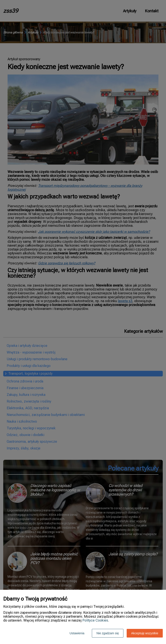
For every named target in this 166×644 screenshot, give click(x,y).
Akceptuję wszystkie (145, 633)
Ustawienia (77, 633)
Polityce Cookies (95, 620)
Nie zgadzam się (108, 633)
